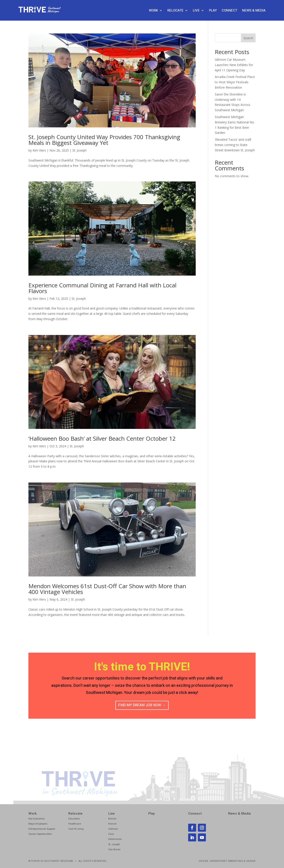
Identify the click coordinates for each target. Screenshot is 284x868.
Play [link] (213, 11)
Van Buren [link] (114, 850)
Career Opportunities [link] (40, 834)
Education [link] (74, 819)
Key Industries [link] (36, 819)
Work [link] (153, 11)
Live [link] (196, 11)
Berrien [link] (112, 819)
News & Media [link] (254, 11)
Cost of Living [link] (76, 829)
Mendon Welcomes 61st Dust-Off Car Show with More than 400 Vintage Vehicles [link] (107, 589)
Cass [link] (111, 834)
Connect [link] (229, 11)
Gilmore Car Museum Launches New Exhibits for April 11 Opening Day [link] (234, 65)
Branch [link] (112, 824)
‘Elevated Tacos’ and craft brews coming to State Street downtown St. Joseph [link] (235, 145)
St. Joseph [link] (79, 150)
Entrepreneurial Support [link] (42, 829)
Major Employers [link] (38, 824)
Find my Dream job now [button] (140, 705)
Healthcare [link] (75, 824)
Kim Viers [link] (39, 150)
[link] (40, 12)
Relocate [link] (175, 11)
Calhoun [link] (113, 829)
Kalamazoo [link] (115, 839)
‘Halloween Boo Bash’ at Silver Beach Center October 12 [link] (102, 438)
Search (248, 38)
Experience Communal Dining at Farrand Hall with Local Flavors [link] (102, 288)
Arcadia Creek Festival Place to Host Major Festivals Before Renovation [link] (235, 82)
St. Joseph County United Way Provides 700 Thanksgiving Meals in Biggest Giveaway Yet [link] (104, 140)
